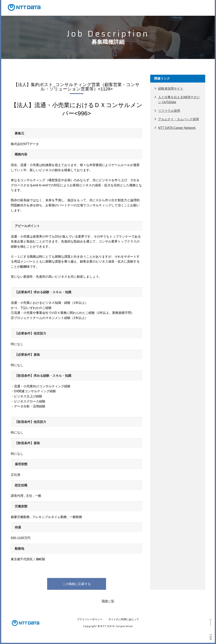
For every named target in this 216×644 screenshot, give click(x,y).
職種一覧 (108, 601)
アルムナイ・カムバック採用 (178, 119)
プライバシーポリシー (90, 619)
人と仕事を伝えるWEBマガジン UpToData (179, 100)
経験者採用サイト (171, 89)
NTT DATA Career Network (177, 128)
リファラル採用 (169, 111)
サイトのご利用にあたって (124, 619)
